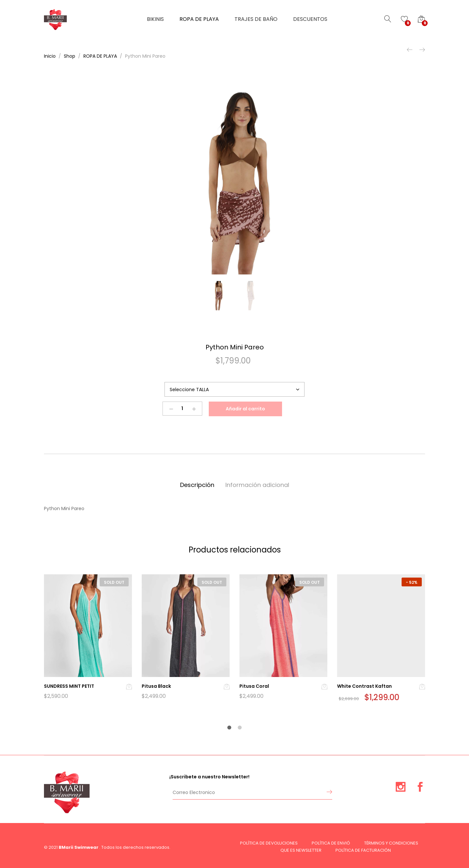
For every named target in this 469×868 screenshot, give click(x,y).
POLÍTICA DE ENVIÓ (331, 843)
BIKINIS (155, 19)
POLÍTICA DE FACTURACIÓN (363, 850)
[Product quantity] (182, 409)
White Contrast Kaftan (364, 686)
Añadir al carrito (245, 409)
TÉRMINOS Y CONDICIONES (391, 843)
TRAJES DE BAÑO (256, 19)
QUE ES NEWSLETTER (301, 850)
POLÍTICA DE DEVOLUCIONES (269, 843)
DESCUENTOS (310, 19)
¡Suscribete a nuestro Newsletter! (209, 777)
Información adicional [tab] (257, 485)
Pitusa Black (156, 686)
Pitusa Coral (254, 686)
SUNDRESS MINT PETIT (69, 686)
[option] (234, 177)
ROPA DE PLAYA (199, 19)
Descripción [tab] (197, 485)
